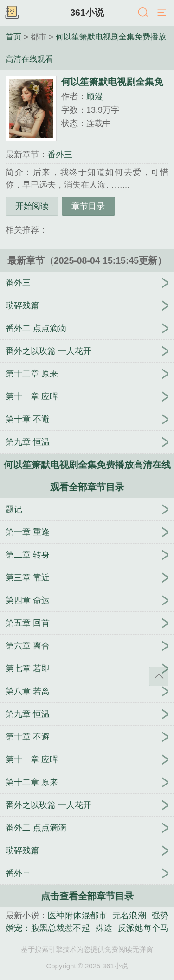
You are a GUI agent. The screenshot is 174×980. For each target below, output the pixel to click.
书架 (12, 13)
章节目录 (88, 206)
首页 (13, 37)
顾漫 (95, 97)
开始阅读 (32, 206)
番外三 (60, 155)
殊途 (104, 928)
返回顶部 (159, 676)
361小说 (87, 13)
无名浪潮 (129, 915)
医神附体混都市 (77, 915)
